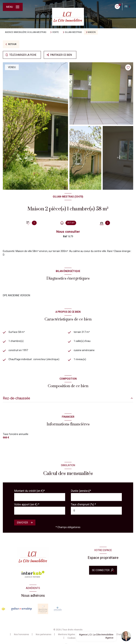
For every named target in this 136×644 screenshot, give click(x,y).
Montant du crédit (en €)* (29, 491)
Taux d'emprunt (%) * (83, 504)
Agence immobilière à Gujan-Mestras (26, 32)
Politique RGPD (102, 634)
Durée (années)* (81, 491)
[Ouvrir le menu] (13, 7)
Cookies (71, 638)
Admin (85, 634)
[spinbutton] (96, 511)
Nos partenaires (44, 634)
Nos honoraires (22, 634)
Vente (56, 32)
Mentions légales (67, 634)
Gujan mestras (73, 32)
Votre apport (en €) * (27, 504)
